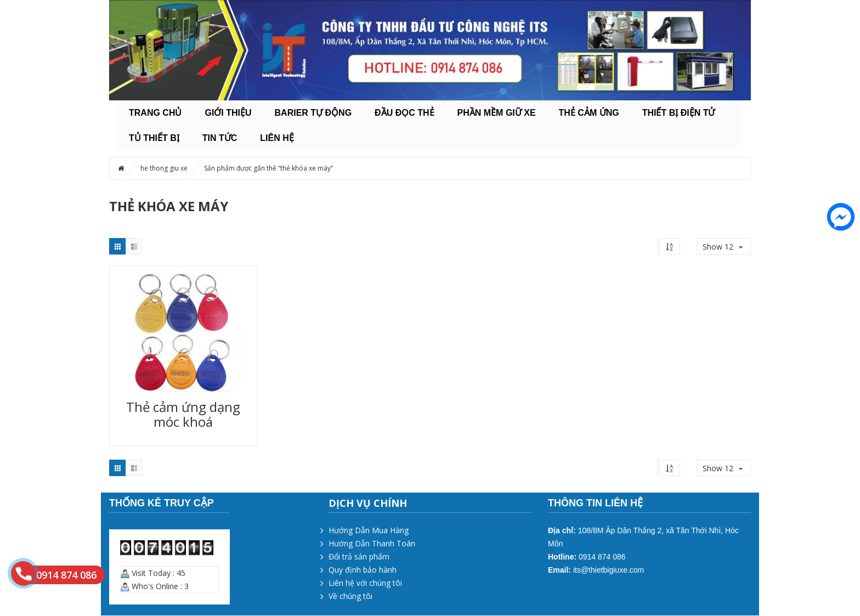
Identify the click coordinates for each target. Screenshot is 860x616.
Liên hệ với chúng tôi (365, 583)
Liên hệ (277, 138)
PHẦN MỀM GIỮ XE (497, 113)
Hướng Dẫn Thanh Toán (372, 543)
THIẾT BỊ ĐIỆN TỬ (679, 113)
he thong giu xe (164, 168)
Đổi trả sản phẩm (359, 556)
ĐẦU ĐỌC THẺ (404, 113)
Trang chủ (155, 113)
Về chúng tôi (350, 596)
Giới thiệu (228, 113)
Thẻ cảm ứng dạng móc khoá (183, 414)
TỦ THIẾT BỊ (154, 138)
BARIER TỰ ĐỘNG (313, 113)
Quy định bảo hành (363, 570)
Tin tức (220, 138)
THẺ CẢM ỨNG (589, 113)
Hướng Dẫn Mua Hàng (369, 530)
